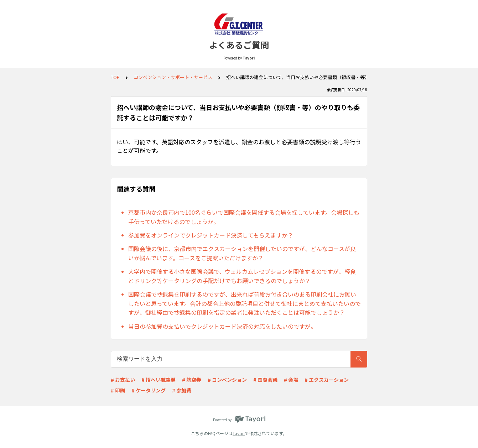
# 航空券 (192, 380)
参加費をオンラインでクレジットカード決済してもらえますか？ (211, 235)
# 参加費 (182, 390)
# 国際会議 (265, 380)
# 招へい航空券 (159, 380)
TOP (115, 77)
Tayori (239, 433)
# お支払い (123, 380)
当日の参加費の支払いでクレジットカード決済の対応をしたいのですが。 (222, 326)
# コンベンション (227, 380)
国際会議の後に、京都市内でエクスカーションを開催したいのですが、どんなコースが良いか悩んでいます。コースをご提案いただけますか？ (242, 253)
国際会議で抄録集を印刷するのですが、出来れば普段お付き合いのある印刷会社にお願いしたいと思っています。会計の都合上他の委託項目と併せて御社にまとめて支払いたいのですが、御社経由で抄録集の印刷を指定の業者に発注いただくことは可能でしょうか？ (245, 303)
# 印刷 (118, 390)
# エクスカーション (327, 380)
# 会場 (291, 380)
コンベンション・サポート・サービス (173, 77)
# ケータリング (149, 390)
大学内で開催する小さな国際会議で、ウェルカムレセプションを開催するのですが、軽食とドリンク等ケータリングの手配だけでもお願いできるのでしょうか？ (242, 276)
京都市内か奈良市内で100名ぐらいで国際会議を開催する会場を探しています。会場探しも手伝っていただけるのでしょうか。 (244, 217)
